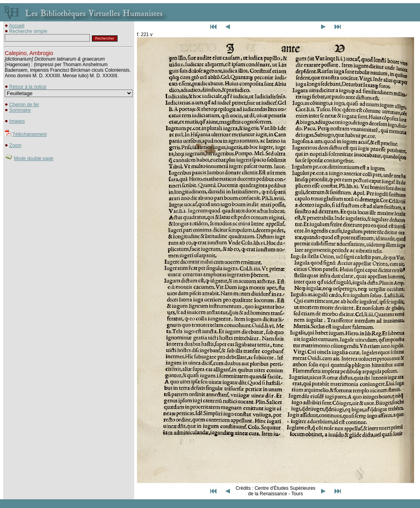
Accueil (17, 26)
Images (17, 121)
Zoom (15, 145)
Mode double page (33, 159)
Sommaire (20, 110)
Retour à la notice (28, 87)
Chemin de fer (24, 105)
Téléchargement (29, 134)
